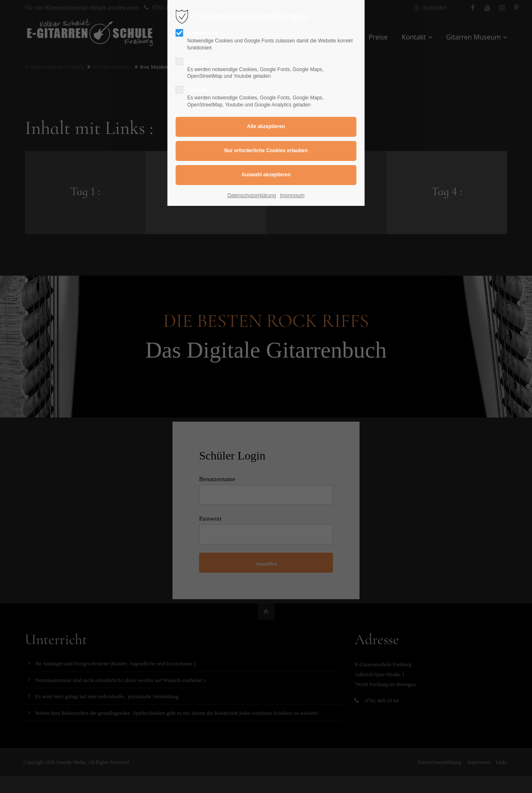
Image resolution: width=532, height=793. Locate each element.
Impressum (292, 195)
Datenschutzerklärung (252, 195)
